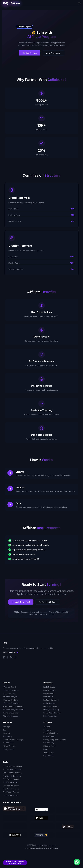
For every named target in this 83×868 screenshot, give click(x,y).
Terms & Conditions (51, 733)
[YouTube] (15, 657)
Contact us (47, 730)
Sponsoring (7, 736)
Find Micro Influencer (11, 789)
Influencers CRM (9, 693)
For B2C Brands (49, 690)
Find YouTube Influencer (12, 769)
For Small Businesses (51, 700)
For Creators (48, 697)
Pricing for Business (10, 713)
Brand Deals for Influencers (13, 706)
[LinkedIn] (11, 657)
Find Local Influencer (11, 786)
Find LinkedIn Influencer (12, 776)
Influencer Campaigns (11, 703)
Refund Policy (49, 743)
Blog (5, 730)
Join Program (30, 53)
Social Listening (49, 703)
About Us (6, 733)
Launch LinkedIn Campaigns (13, 740)
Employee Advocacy (51, 710)
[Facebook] (8, 657)
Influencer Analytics (10, 697)
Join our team (49, 752)
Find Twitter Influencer (11, 779)
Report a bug (48, 756)
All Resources (8, 743)
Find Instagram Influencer (12, 766)
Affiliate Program (9, 746)
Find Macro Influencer (11, 792)
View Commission (53, 53)
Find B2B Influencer (10, 782)
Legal (45, 749)
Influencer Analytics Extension (14, 710)
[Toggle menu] (79, 3)
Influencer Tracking (10, 700)
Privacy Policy (49, 736)
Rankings (6, 727)
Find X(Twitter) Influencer (13, 773)
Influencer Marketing (51, 706)
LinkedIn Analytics (50, 716)
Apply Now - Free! (21, 602)
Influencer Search (10, 687)
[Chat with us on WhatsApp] (77, 862)
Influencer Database (10, 690)
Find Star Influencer (10, 795)
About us (47, 727)
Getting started (8, 749)
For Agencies (48, 693)
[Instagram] (4, 657)
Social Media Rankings (52, 713)
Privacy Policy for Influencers (55, 740)
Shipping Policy (49, 746)
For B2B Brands (49, 687)
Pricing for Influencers (11, 716)
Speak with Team (48, 602)
